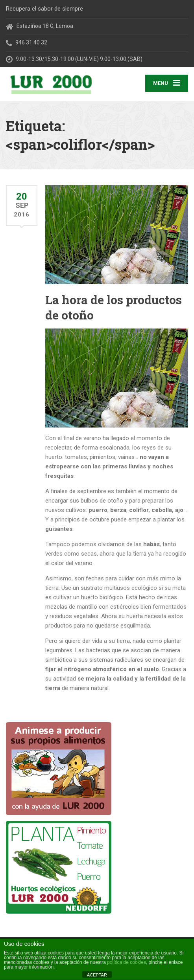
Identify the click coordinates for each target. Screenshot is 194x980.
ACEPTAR (97, 975)
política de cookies (127, 962)
